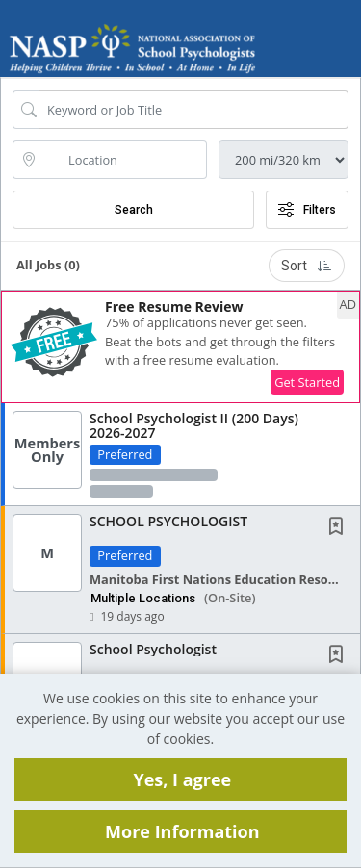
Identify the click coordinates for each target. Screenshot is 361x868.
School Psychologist (153, 649)
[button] (345, 51)
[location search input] (123, 160)
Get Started (307, 382)
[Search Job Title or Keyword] (194, 110)
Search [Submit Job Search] (134, 210)
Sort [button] (307, 266)
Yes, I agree (182, 779)
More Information (182, 831)
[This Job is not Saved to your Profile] (340, 528)
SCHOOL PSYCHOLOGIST (168, 521)
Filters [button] (307, 210)
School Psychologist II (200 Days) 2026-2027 (194, 425)
